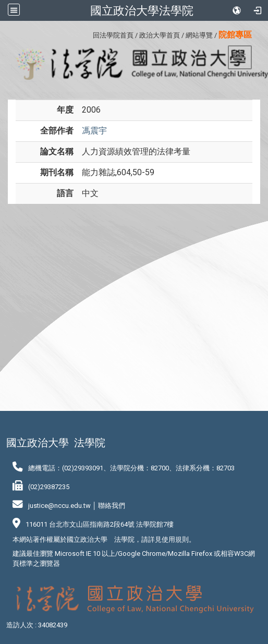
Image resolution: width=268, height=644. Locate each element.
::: (89, 34)
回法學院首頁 (113, 35)
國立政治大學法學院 (142, 10)
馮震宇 (94, 131)
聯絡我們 (112, 506)
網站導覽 (199, 35)
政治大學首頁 (160, 35)
